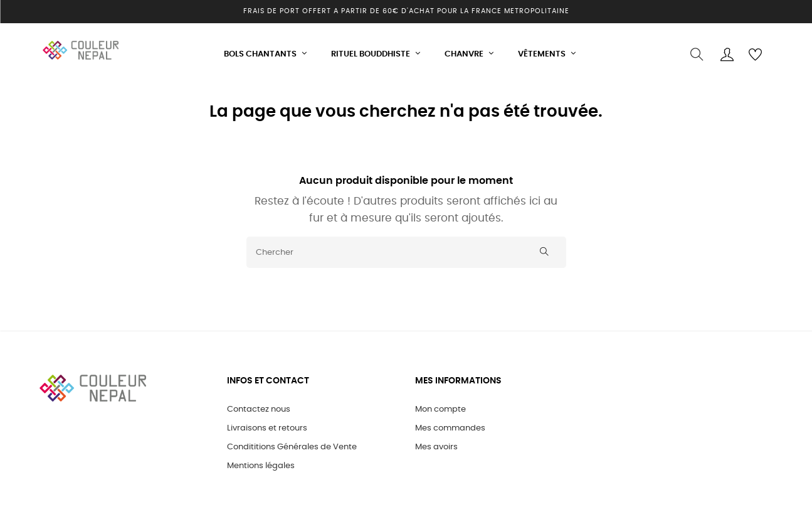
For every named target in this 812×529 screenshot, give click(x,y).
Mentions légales (261, 463)
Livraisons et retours (267, 425)
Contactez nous (259, 406)
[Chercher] (406, 248)
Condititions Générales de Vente (292, 444)
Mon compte (440, 406)
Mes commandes (450, 425)
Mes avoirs (436, 444)
